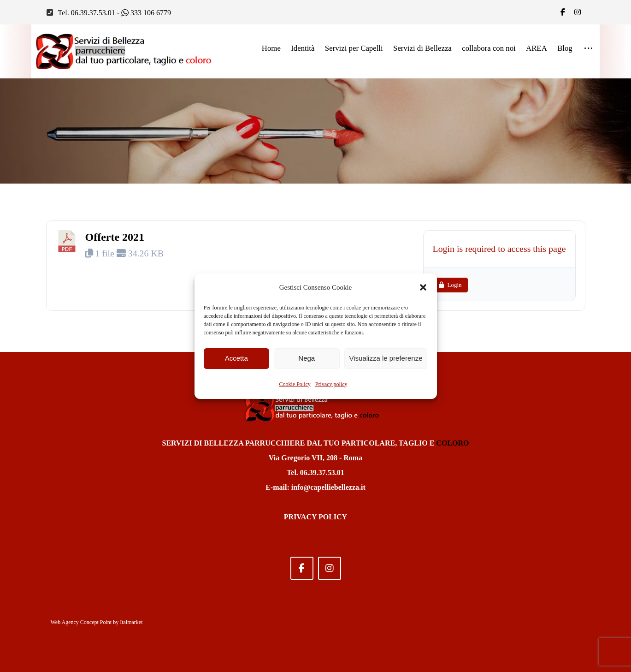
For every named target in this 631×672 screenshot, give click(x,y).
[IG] (578, 12)
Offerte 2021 (115, 238)
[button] (423, 287)
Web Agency (65, 623)
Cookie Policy (295, 384)
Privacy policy (331, 384)
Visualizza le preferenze (386, 358)
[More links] (588, 49)
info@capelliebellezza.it (328, 487)
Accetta (236, 358)
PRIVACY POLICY (315, 517)
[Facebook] (563, 12)
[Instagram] (330, 568)
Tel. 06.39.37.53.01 (87, 12)
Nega (307, 358)
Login (449, 286)
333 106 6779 (146, 12)
